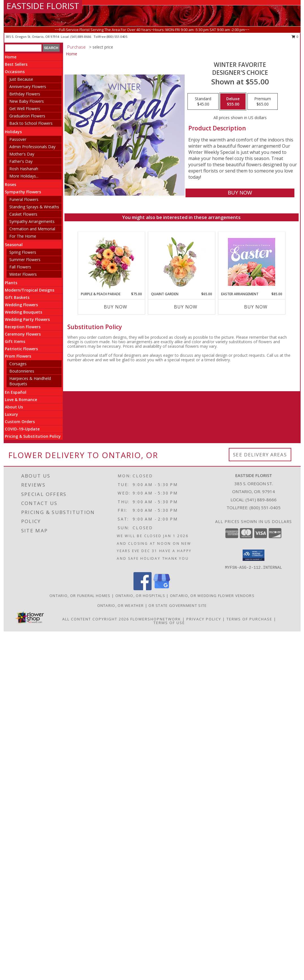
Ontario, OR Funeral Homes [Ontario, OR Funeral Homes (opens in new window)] (80, 596)
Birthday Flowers (25, 94)
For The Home (23, 236)
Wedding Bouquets (23, 312)
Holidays (13, 132)
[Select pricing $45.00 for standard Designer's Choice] (203, 102)
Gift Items (15, 341)
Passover (18, 139)
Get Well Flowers (25, 109)
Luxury (11, 414)
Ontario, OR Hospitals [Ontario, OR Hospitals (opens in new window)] (140, 596)
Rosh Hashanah (24, 169)
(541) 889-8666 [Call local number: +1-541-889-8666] (81, 37)
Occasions (15, 72)
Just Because (21, 79)
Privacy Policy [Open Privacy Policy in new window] (204, 619)
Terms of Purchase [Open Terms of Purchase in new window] (249, 619)
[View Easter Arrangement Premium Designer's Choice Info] (252, 262)
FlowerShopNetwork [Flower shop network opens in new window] (156, 619)
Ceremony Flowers (23, 334)
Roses (10, 184)
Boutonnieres (22, 371)
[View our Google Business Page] (162, 589)
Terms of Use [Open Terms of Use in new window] (169, 623)
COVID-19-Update (22, 429)
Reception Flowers (23, 327)
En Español (16, 392)
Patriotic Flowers (21, 349)
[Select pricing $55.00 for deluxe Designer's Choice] (233, 102)
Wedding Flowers (21, 305)
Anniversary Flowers (28, 87)
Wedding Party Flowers (27, 319)
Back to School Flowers (31, 123)
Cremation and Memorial (32, 229)
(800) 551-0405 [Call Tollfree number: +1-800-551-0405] (265, 508)
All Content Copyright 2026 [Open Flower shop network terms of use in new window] (96, 619)
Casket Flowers (23, 214)
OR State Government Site (178, 605)
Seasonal (14, 245)
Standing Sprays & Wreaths (34, 207)
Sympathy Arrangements (32, 221)
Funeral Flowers (24, 199)
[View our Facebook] (143, 589)
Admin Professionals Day (32, 147)
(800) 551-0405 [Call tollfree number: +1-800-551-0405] (117, 37)
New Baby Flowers (27, 101)
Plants (11, 283)
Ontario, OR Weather (121, 605)
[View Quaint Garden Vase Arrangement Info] (181, 262)
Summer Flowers (25, 260)
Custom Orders (20, 422)
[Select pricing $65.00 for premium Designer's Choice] (263, 102)
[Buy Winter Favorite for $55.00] (240, 193)
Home (11, 57)
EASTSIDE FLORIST (43, 6)
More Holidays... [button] (24, 176)
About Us (14, 407)
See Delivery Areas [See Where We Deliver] (260, 455)
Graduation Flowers (27, 116)
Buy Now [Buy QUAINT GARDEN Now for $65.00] (186, 307)
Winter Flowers (23, 274)
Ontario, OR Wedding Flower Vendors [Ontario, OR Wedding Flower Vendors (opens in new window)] (212, 596)
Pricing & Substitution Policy (33, 436)
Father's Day (21, 161)
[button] (254, 555)
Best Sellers (16, 64)
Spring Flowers (23, 252)
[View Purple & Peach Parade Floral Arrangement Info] (111, 262)
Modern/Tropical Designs (30, 290)
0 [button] (295, 37)
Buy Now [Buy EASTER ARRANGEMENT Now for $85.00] (256, 307)
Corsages (18, 364)
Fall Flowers (20, 267)
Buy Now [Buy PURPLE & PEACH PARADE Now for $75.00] (116, 307)
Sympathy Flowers (23, 192)
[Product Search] (23, 48)
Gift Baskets (17, 297)
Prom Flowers (18, 356)
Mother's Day (22, 154)
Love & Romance (21, 400)
